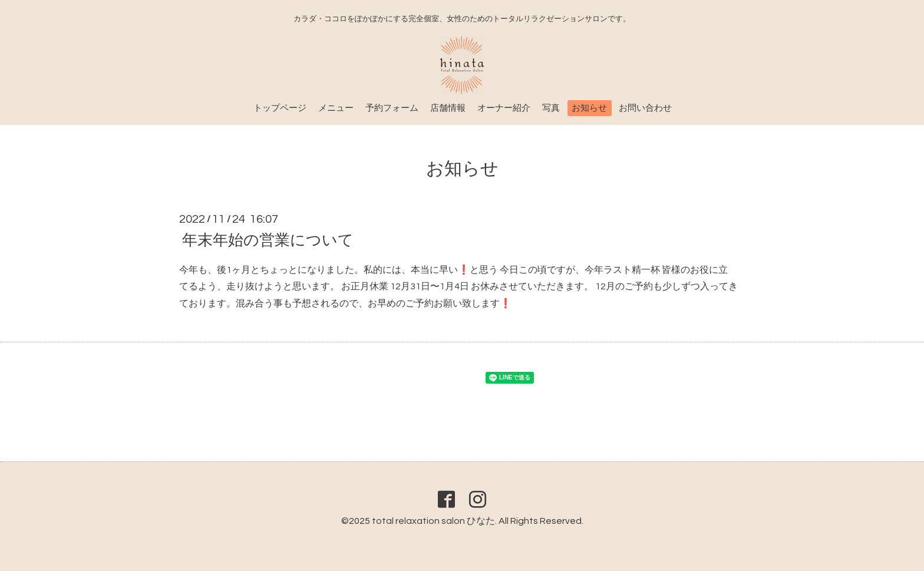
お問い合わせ (645, 108)
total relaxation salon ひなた (433, 521)
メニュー (336, 108)
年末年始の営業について (268, 240)
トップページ (280, 108)
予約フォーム (392, 108)
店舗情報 (448, 108)
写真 (551, 108)
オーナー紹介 (504, 108)
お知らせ (589, 108)
